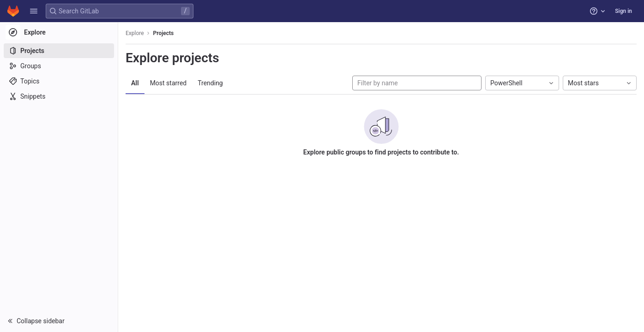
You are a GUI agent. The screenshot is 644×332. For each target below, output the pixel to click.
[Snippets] (59, 96)
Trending (210, 83)
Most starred (169, 83)
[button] (34, 11)
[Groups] (59, 66)
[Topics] (59, 81)
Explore (135, 33)
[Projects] (59, 51)
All (135, 83)
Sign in (623, 11)
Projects (164, 33)
